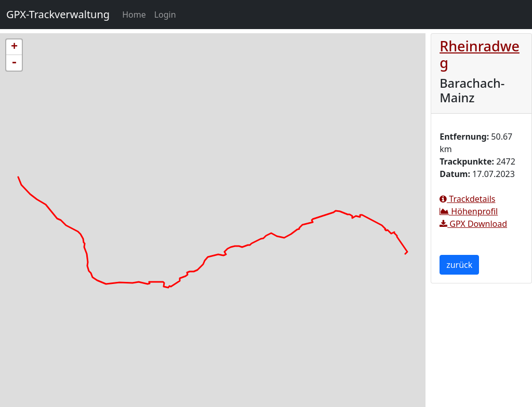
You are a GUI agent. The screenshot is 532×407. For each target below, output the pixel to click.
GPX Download (473, 224)
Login (165, 15)
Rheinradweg (480, 54)
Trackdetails (467, 199)
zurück (459, 265)
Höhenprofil (469, 211)
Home (136, 14)
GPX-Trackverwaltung (58, 14)
